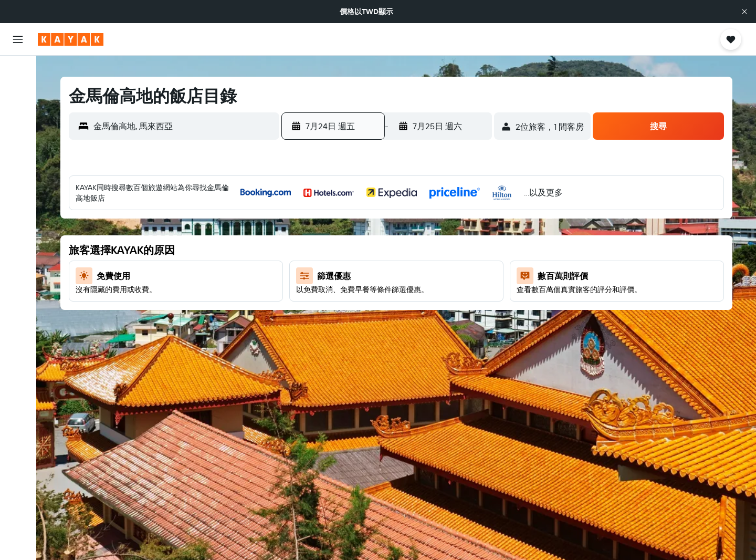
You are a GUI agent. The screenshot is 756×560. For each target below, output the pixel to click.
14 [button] (355, 275)
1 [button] (380, 224)
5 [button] (305, 250)
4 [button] (456, 224)
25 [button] (456, 300)
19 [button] (305, 300)
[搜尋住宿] (18, 94)
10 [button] (431, 250)
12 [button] (305, 275)
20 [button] (330, 300)
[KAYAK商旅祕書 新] (18, 212)
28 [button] (355, 325)
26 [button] (304, 325)
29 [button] (380, 325)
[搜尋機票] (18, 71)
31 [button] (431, 325)
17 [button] (430, 275)
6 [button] (330, 250)
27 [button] (330, 325)
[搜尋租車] (18, 116)
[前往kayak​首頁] (71, 39)
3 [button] (431, 224)
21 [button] (355, 300)
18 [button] (456, 275)
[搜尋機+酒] (18, 138)
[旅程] (18, 242)
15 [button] (380, 275)
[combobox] (184, 126)
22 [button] (380, 300)
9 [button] (406, 250)
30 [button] (405, 325)
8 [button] (380, 250)
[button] (744, 12)
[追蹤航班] (18, 190)
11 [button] (456, 250)
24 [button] (430, 300)
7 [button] (355, 250)
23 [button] (405, 300)
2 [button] (406, 224)
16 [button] (406, 275)
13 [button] (330, 275)
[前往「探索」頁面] (18, 168)
